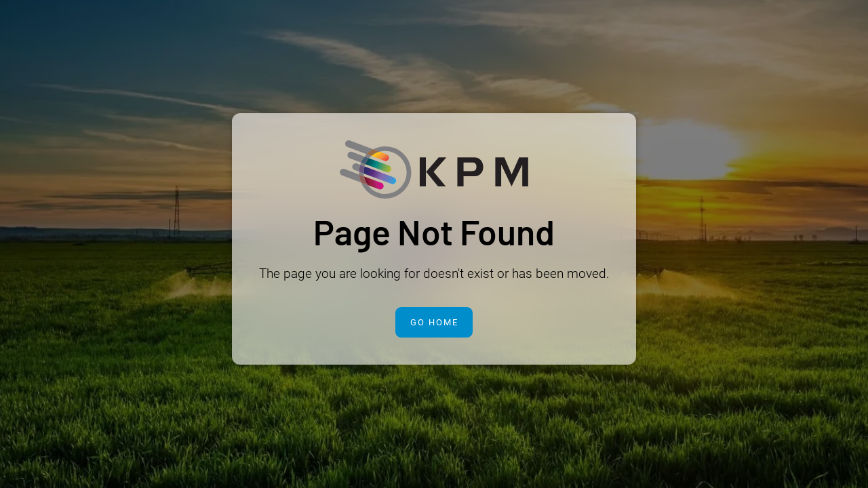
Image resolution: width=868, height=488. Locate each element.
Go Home (434, 322)
